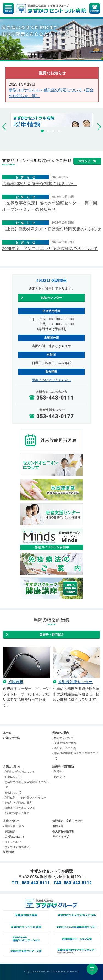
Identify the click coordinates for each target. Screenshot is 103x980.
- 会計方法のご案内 (64, 748)
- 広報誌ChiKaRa (13, 837)
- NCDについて (12, 842)
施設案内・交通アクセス (68, 821)
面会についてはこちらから (52, 380)
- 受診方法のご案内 (64, 743)
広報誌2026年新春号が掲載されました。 (40, 183)
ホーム (7, 733)
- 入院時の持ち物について (19, 772)
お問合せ (58, 826)
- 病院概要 (9, 831)
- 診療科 (57, 772)
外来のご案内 (61, 733)
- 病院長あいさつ (13, 826)
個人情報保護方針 (63, 831)
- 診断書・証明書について (19, 808)
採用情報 (9, 852)
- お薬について (12, 777)
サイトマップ (61, 837)
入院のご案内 (11, 767)
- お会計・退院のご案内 (18, 803)
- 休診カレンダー (63, 738)
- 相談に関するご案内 (16, 813)
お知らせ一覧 (11, 738)
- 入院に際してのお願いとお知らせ (24, 798)
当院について (11, 821)
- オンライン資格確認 (16, 847)
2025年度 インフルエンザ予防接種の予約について (50, 248)
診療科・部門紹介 (63, 767)
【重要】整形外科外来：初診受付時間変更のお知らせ (52, 229)
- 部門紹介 (59, 777)
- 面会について (12, 792)
